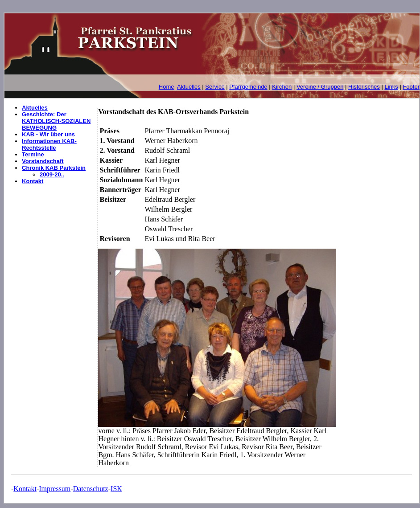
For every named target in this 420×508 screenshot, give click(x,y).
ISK (116, 489)
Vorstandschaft (43, 161)
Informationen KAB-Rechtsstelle (49, 144)
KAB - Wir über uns (48, 134)
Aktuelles (189, 87)
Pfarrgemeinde (248, 87)
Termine (33, 154)
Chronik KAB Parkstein (54, 168)
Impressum (55, 489)
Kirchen (282, 87)
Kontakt (33, 181)
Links (391, 87)
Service (215, 87)
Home (167, 87)
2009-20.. (52, 174)
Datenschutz (91, 489)
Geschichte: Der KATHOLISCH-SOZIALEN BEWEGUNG (56, 121)
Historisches (364, 87)
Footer (411, 87)
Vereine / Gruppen (320, 87)
